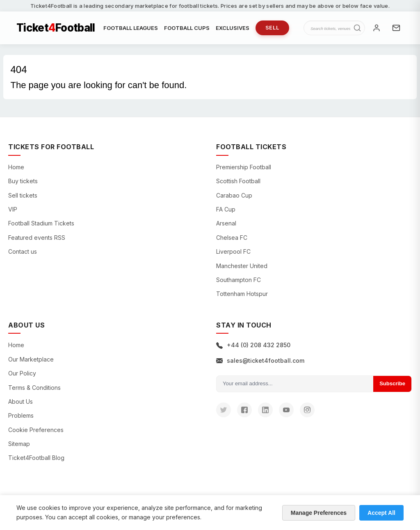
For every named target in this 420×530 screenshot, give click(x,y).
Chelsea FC (232, 238)
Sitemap (19, 444)
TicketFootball (56, 28)
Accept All (381, 513)
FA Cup (226, 209)
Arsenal (226, 223)
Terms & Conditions (34, 388)
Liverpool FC (233, 251)
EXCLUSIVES (233, 28)
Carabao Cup (234, 195)
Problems (21, 415)
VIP (13, 209)
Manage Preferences (319, 513)
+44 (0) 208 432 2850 (253, 345)
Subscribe (392, 383)
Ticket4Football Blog (36, 458)
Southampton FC (239, 280)
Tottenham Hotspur (242, 294)
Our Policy (22, 373)
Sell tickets (23, 195)
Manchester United (242, 266)
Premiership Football (244, 167)
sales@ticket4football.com (260, 361)
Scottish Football (238, 181)
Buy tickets (23, 181)
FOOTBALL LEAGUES (131, 28)
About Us (21, 401)
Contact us (23, 251)
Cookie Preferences (36, 430)
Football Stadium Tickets (41, 223)
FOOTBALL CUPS (187, 28)
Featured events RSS (37, 238)
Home (16, 167)
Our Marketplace (31, 359)
